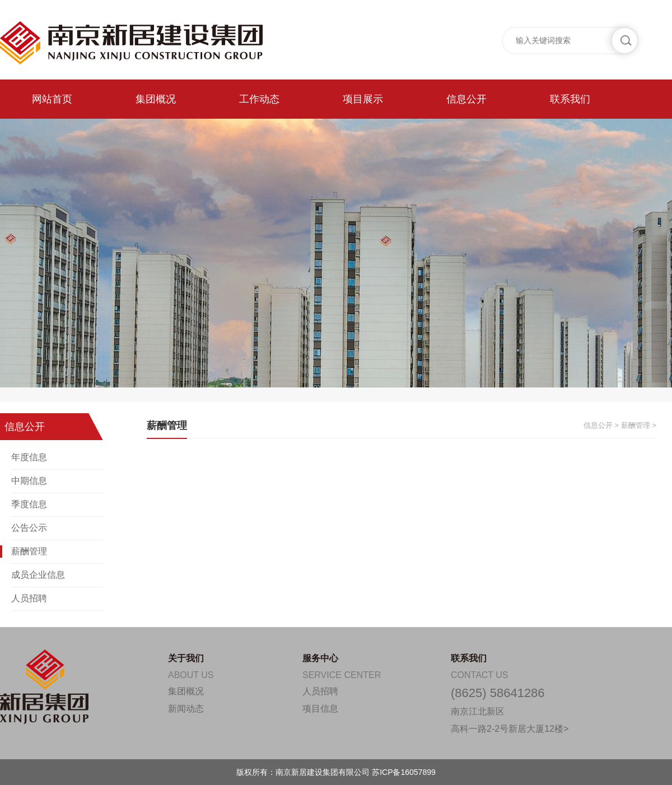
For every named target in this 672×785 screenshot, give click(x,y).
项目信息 (320, 709)
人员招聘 (29, 598)
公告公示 (29, 528)
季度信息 (29, 504)
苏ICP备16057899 (404, 772)
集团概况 (156, 99)
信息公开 (466, 99)
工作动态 (259, 99)
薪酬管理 (29, 551)
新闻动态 (186, 709)
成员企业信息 (38, 575)
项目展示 (363, 99)
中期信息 (29, 481)
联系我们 (570, 99)
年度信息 (29, 457)
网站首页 (52, 99)
